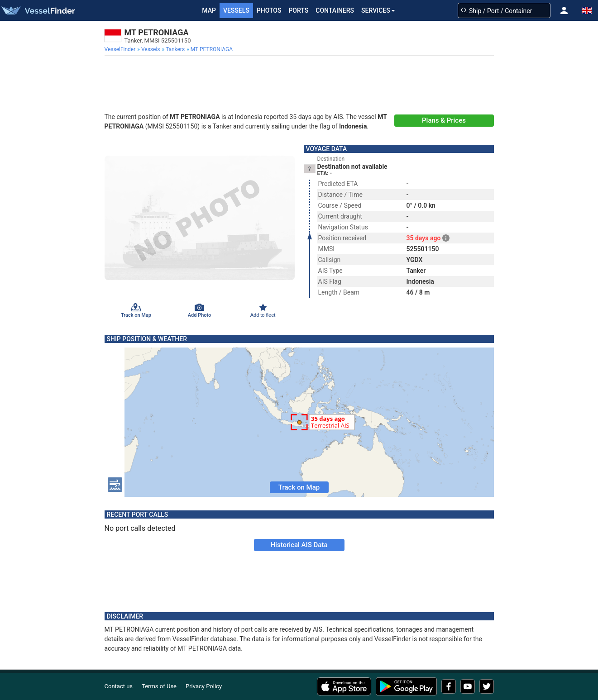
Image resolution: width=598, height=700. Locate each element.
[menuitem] (121, 49)
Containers (335, 10)
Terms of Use (159, 686)
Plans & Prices (444, 120)
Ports (298, 10)
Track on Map (299, 487)
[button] (564, 10)
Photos (269, 10)
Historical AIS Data (299, 545)
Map (209, 10)
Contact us (119, 686)
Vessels (236, 10)
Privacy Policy (204, 686)
